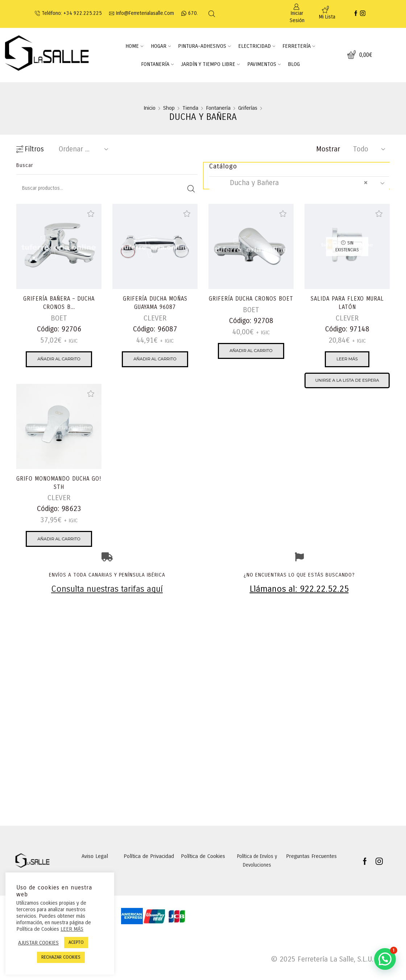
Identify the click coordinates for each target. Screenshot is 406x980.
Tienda (190, 108)
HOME (134, 46)
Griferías (248, 108)
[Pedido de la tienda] (82, 149)
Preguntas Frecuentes (311, 867)
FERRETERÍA (299, 46)
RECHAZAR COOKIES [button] (61, 957)
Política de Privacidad (149, 867)
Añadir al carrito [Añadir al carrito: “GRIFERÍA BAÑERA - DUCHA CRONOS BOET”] (59, 360)
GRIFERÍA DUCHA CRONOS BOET (251, 303)
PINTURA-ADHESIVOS (204, 46)
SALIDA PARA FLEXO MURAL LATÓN (347, 303)
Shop (169, 108)
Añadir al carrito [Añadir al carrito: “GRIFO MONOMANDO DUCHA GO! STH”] (59, 540)
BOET (59, 319)
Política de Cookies (203, 867)
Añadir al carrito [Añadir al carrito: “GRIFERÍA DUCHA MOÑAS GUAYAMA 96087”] (155, 360)
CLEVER (155, 319)
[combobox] (299, 183)
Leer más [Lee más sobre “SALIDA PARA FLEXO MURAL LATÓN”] (347, 360)
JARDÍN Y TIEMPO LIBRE (210, 64)
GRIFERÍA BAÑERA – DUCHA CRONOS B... (59, 303)
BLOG (294, 64)
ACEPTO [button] (76, 942)
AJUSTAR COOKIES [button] (38, 943)
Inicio (150, 108)
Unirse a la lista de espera (347, 382)
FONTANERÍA (157, 64)
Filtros (30, 149)
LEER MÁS (72, 929)
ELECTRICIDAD (257, 46)
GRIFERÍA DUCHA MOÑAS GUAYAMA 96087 (155, 303)
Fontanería (218, 108)
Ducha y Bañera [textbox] (292, 183)
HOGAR (161, 46)
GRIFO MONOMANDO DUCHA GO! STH (59, 483)
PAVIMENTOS (264, 64)
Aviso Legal (95, 867)
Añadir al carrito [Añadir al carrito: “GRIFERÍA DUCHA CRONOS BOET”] (251, 360)
